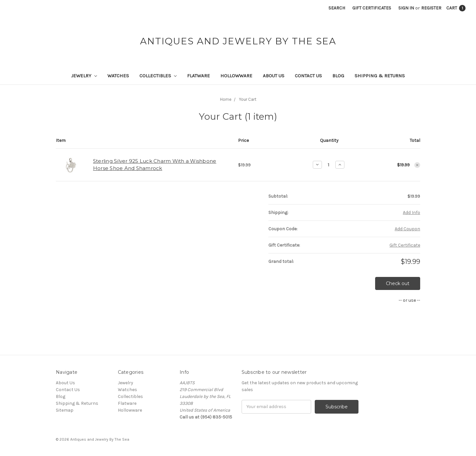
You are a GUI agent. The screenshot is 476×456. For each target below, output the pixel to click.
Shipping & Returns (380, 76)
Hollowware (236, 76)
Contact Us (308, 76)
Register (431, 8)
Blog (338, 76)
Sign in (406, 8)
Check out (398, 283)
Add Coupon (407, 229)
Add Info (412, 213)
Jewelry (84, 76)
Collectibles (158, 76)
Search (337, 8)
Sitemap (65, 410)
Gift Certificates (372, 8)
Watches (118, 76)
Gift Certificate (405, 245)
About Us (274, 76)
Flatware (198, 76)
